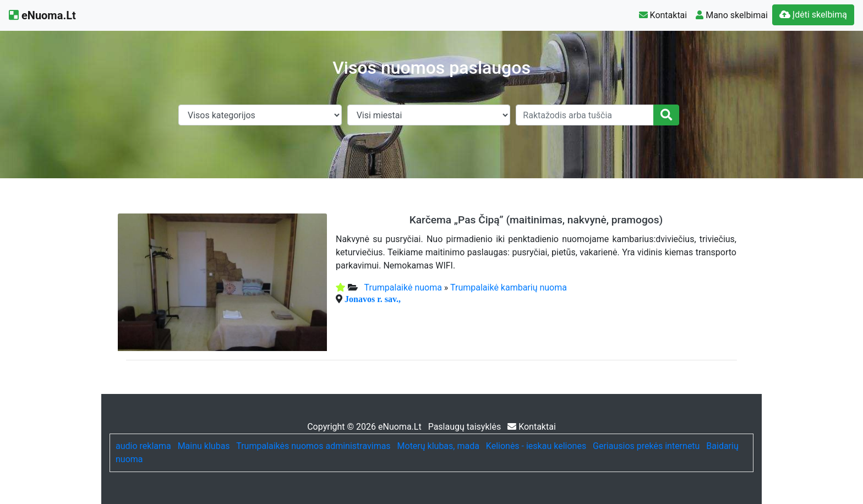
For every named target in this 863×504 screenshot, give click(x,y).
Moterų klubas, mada (438, 446)
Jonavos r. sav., (373, 299)
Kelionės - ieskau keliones (536, 446)
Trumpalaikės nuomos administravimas (313, 446)
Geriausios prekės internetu (646, 446)
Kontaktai (663, 15)
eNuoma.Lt (42, 15)
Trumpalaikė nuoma (403, 287)
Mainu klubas (204, 446)
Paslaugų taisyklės (466, 427)
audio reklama (143, 446)
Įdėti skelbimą (813, 15)
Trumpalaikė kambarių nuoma (509, 287)
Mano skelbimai (732, 15)
